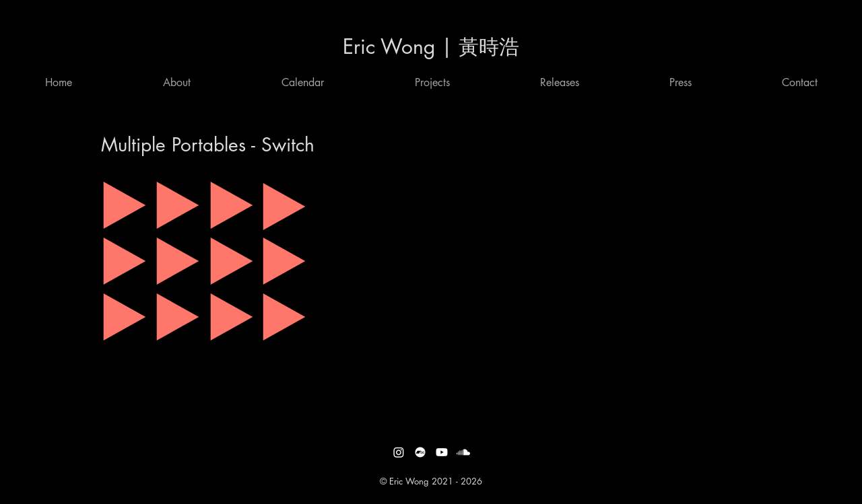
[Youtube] (442, 452)
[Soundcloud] (463, 452)
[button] (303, 82)
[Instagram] (399, 452)
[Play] (125, 205)
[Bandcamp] (420, 452)
